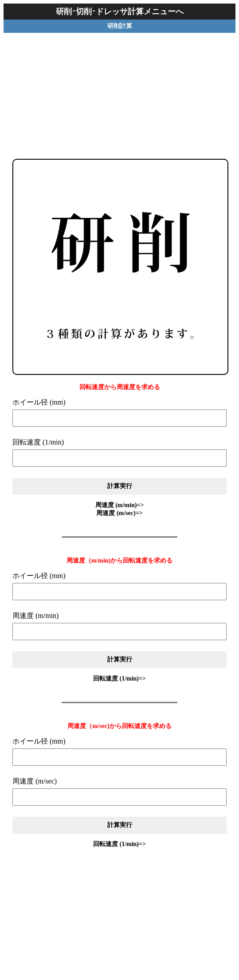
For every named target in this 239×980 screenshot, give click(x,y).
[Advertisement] (120, 88)
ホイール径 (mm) (39, 402)
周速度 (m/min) (35, 616)
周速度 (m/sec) (35, 781)
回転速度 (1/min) (38, 442)
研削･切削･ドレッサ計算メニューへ (120, 12)
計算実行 (120, 486)
